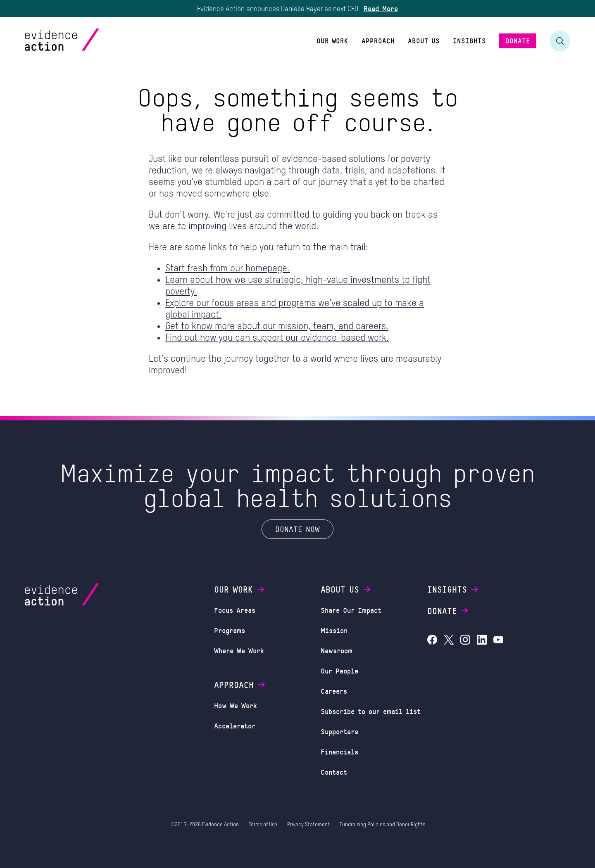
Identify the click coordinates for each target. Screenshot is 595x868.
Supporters (339, 731)
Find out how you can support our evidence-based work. (277, 338)
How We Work (236, 705)
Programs (230, 630)
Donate (448, 611)
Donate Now (297, 529)
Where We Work (239, 650)
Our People (339, 671)
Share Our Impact (351, 610)
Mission (334, 630)
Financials (339, 752)
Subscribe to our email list (371, 711)
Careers (334, 691)
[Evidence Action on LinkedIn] (482, 641)
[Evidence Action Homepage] (78, 41)
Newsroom (337, 650)
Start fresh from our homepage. (227, 269)
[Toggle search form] (560, 41)
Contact (334, 772)
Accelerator (235, 726)
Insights (453, 589)
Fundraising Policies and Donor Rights (382, 825)
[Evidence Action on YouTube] (498, 641)
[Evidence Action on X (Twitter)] (449, 641)
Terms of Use (263, 825)
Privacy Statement (308, 825)
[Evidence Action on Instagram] (465, 641)
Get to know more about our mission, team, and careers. (277, 326)
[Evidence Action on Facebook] (432, 641)
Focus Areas (235, 610)
